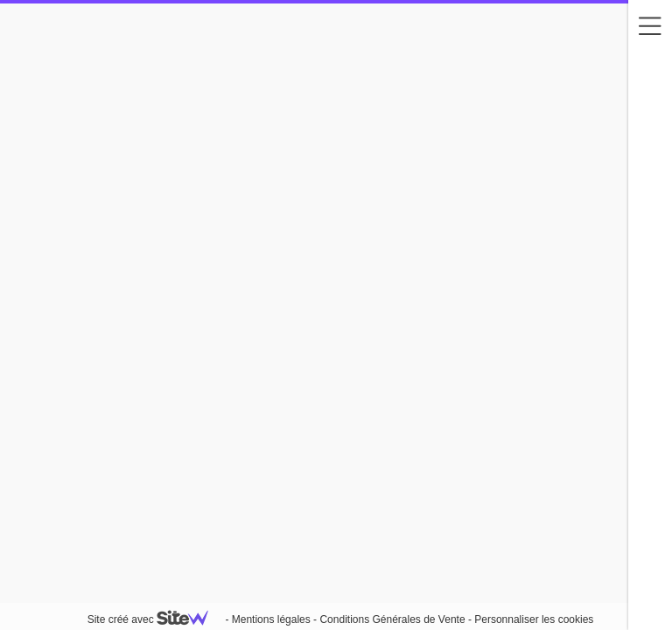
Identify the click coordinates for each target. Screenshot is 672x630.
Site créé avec (155, 619)
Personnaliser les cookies (534, 619)
